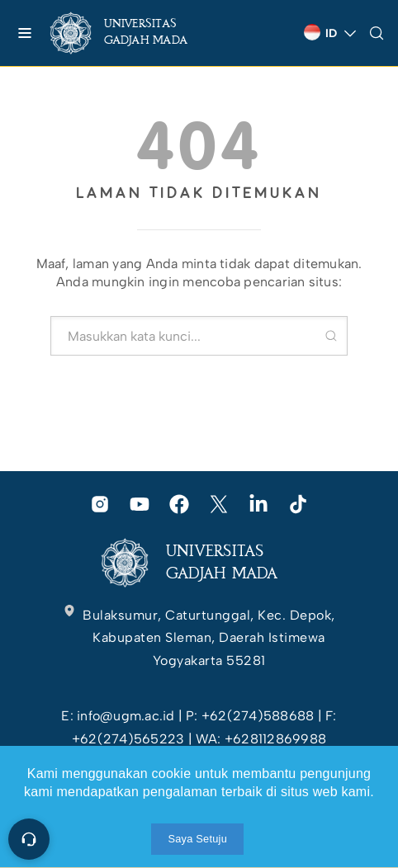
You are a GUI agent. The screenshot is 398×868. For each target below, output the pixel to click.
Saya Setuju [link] (197, 839)
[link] (133, 33)
